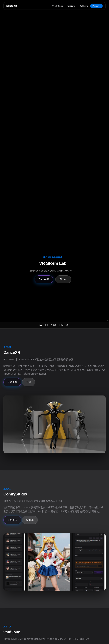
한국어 (61, 325)
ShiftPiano (84, 6)
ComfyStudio (57, 6)
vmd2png (71, 6)
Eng (41, 325)
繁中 (47, 325)
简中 (68, 325)
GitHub (63, 279)
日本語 (53, 325)
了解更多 (12, 382)
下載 (29, 382)
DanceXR (12, 6)
